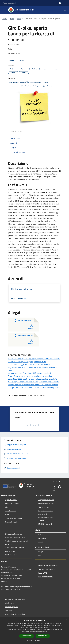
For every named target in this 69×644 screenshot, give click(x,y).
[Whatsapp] (54, 490)
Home (5, 19)
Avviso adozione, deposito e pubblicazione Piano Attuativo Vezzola (34, 359)
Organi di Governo (11, 500)
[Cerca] (65, 10)
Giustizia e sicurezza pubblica (15, 537)
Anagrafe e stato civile (46, 500)
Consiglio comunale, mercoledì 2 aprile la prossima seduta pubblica (34, 388)
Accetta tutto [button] (27, 636)
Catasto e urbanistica (46, 517)
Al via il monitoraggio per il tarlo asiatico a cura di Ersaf (29, 365)
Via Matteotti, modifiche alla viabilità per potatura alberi (29, 373)
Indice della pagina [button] (17, 132)
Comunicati (42, 538)
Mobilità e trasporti (45, 524)
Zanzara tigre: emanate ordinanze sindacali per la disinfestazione (33, 385)
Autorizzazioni (10, 551)
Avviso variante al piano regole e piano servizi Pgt (27, 362)
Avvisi (19, 19)
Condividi (13, 60)
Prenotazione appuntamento (48, 566)
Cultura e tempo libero (46, 503)
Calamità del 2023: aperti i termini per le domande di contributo (32, 379)
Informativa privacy (11, 607)
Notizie (41, 534)
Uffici (7, 507)
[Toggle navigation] (4, 10)
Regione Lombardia (10, 3)
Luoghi (41, 551)
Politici (7, 515)
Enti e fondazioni (11, 511)
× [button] (67, 620)
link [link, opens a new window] (46, 632)
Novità (12, 19)
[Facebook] (54, 487)
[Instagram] (60, 487)
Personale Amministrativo (14, 518)
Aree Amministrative (12, 503)
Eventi (41, 555)
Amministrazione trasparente (15, 599)
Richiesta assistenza (45, 577)
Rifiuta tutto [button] (43, 636)
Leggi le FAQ (43, 573)
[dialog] (34, 631)
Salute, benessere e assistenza (15, 547)
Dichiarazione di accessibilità (15, 614)
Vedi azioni (23, 60)
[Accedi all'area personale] (60, 3)
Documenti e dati (11, 522)
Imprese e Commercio (46, 511)
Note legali (8, 610)
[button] (34, 641)
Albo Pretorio (9, 603)
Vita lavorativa (43, 507)
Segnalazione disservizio (47, 569)
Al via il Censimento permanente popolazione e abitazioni (30, 376)
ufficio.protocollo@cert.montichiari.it (18, 587)
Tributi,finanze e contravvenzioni (16, 541)
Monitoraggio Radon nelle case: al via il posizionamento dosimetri (33, 382)
